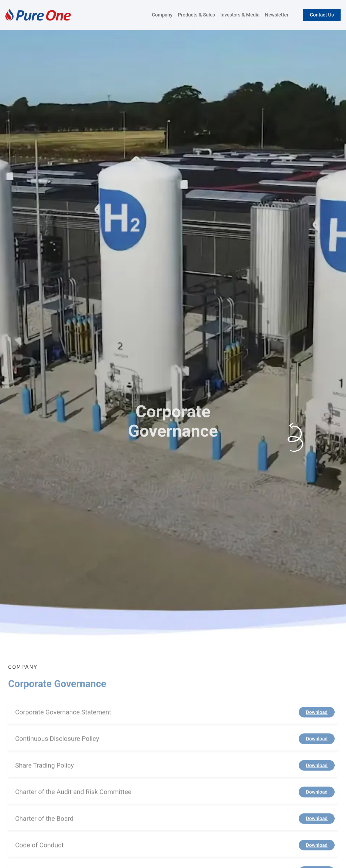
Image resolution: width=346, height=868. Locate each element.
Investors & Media (240, 15)
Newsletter (277, 15)
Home (15, 215)
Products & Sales (196, 15)
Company (162, 15)
